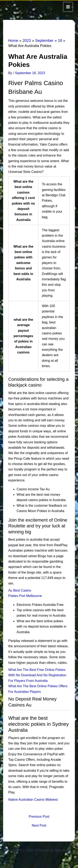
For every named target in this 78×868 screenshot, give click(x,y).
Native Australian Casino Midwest (33, 799)
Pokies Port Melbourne (25, 595)
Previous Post (39, 816)
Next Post (39, 825)
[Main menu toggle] (68, 7)
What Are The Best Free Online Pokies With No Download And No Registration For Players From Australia (37, 675)
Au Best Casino (20, 590)
